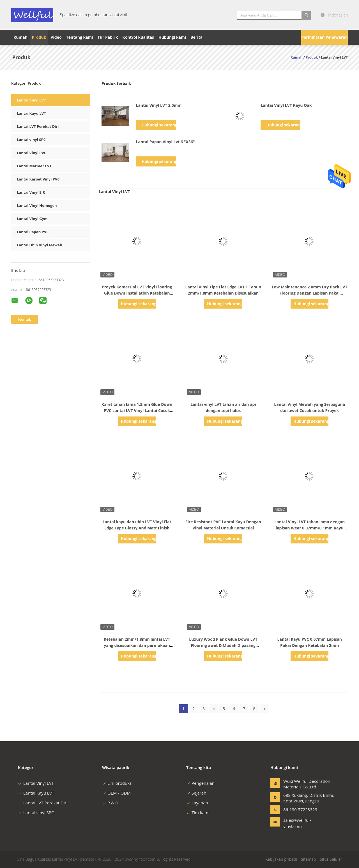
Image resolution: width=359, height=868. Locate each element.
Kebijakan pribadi (281, 859)
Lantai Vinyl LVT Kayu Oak (286, 105)
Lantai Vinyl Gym (32, 219)
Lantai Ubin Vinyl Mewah (40, 245)
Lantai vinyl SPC (31, 140)
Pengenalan (200, 783)
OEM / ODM (116, 793)
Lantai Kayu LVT (31, 113)
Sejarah (196, 793)
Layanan (197, 803)
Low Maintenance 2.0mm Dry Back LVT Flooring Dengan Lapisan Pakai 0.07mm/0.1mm (310, 293)
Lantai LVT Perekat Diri (38, 126)
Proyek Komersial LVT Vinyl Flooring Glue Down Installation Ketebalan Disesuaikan (137, 293)
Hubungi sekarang (159, 125)
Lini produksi (117, 783)
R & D (110, 803)
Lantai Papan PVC (33, 232)
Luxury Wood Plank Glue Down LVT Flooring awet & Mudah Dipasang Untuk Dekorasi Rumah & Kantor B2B (223, 645)
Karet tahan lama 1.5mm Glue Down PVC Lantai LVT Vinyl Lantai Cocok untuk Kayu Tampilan (137, 410)
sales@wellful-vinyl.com (297, 823)
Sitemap (308, 859)
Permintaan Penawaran (325, 37)
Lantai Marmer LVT (34, 166)
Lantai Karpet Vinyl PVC (38, 179)
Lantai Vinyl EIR (31, 192)
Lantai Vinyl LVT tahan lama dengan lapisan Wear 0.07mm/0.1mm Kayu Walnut (309, 528)
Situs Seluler (331, 859)
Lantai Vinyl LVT (31, 100)
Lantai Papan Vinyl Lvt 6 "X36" (165, 142)
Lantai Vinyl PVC (32, 153)
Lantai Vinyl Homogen (37, 205)
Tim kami (198, 813)
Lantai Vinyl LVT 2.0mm (159, 105)
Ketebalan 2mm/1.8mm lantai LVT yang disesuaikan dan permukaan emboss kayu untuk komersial (137, 645)
